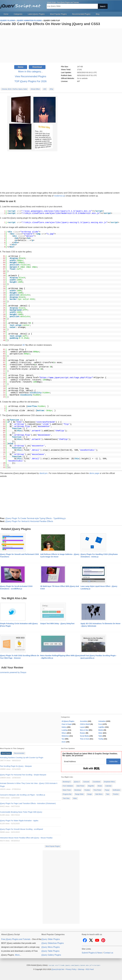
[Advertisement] (61, 45)
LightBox (102, 727)
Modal (100, 786)
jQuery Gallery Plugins (51, 955)
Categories (18, 14)
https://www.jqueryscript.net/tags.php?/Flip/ (66, 378)
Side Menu (99, 794)
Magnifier (91, 786)
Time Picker (97, 790)
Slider (100, 733)
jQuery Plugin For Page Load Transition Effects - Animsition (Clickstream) (28, 803)
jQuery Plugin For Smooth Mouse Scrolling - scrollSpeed (21, 829)
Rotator (83, 733)
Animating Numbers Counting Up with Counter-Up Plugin (22, 758)
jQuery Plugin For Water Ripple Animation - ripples (19, 821)
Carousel (86, 782)
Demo (21, 67)
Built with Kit (92, 768)
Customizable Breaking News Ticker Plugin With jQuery (21, 812)
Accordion (84, 721)
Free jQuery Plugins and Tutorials (21, 5)
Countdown (97, 782)
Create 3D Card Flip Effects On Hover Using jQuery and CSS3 (50, 24)
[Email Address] (84, 761)
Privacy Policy (71, 969)
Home (6, 14)
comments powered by (13, 672)
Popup (107, 790)
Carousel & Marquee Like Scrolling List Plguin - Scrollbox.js (23, 795)
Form (100, 724)
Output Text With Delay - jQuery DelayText (57, 624)
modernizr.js (59, 196)
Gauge (90, 794)
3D (24, 345)
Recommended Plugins (81, 14)
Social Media (85, 736)
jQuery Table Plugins (50, 951)
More (17, 955)
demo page (94, 473)
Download (37, 67)
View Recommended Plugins (30, 76)
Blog (98, 14)
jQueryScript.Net (58, 969)
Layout (82, 727)
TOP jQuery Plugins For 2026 (31, 81)
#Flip (51, 89)
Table (100, 736)
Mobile (101, 730)
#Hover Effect (35, 89)
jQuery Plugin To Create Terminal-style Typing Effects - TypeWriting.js (35, 518)
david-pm (44, 473)
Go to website (82, 78)
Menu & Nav (84, 730)
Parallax (87, 790)
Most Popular (6, 753)
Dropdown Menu (109, 782)
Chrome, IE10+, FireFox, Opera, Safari (14, 89)
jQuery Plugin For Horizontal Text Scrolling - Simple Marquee (23, 775)
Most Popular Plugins (58, 14)
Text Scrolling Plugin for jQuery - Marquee (16, 766)
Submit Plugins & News (92, 953)
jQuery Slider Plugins (51, 939)
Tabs (108, 794)
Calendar (108, 786)
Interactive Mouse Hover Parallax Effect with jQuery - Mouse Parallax (26, 838)
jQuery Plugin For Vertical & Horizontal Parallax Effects (29, 521)
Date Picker (81, 786)
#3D (45, 89)
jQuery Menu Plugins (51, 947)
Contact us (108, 953)
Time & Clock (85, 739)
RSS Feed (90, 969)
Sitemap (81, 969)
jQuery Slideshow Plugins (53, 943)
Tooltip (101, 739)
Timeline (116, 794)
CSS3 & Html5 (85, 724)
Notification (116, 790)
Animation (102, 721)
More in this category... (30, 71)
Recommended (19, 753)
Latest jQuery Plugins (36, 14)
